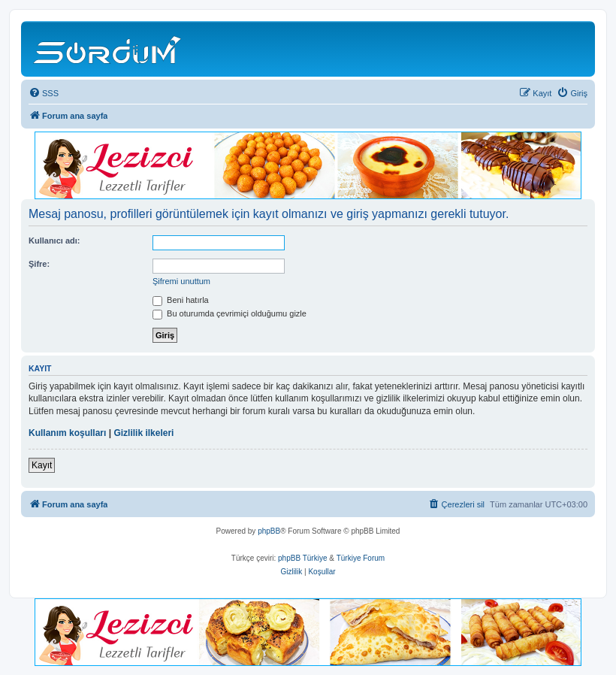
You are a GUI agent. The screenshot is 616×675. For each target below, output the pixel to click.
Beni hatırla (181, 300)
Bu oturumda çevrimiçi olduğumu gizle (229, 313)
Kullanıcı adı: (54, 241)
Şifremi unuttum (181, 281)
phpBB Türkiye (302, 558)
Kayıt (42, 465)
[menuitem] (44, 93)
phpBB (269, 531)
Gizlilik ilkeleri (143, 433)
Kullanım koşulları (67, 433)
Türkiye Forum (361, 558)
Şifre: (39, 264)
